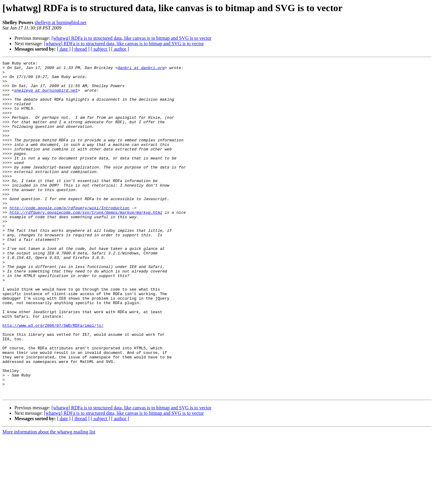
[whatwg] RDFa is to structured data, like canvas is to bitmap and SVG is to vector (132, 38)
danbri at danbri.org (141, 69)
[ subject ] (100, 49)
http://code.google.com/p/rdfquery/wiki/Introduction (69, 238)
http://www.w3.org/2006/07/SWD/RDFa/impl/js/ (53, 379)
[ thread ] (81, 49)
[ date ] (64, 49)
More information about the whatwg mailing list (49, 499)
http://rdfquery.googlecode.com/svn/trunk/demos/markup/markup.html (86, 243)
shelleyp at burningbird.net (61, 22)
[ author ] (120, 49)
